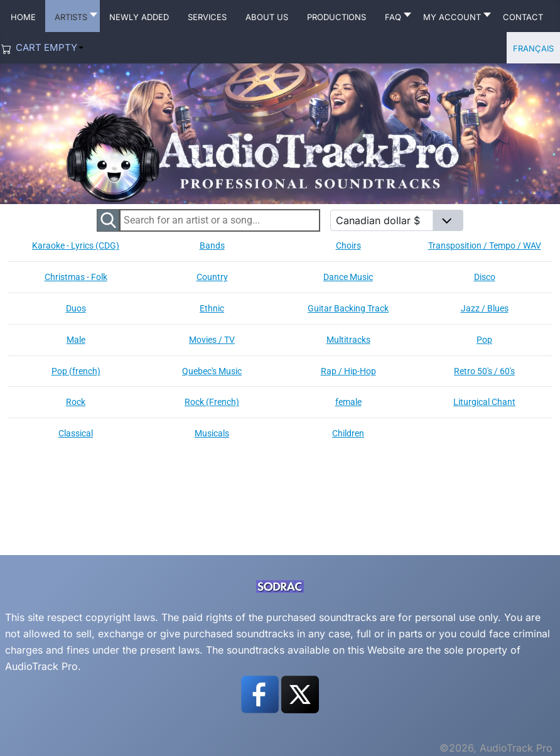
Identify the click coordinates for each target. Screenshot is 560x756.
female (348, 402)
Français (533, 47)
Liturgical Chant (484, 402)
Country (212, 277)
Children (348, 433)
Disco (485, 277)
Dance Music (348, 277)
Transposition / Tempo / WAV (485, 246)
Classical (76, 433)
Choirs (348, 246)
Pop (484, 340)
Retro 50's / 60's (484, 371)
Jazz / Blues (485, 308)
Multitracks (348, 340)
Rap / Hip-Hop (348, 371)
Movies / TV (212, 340)
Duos (76, 308)
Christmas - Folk (76, 277)
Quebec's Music (212, 371)
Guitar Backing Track (348, 308)
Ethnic (212, 308)
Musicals (212, 433)
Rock (76, 402)
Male (76, 340)
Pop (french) (76, 371)
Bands (212, 246)
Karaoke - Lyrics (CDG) (76, 246)
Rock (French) (212, 402)
